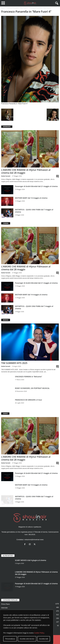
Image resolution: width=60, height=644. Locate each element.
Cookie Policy (39, 633)
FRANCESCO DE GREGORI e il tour (28, 400)
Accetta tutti (44, 639)
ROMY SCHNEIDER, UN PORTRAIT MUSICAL (32, 388)
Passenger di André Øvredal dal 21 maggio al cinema (36, 186)
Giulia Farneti (6, 176)
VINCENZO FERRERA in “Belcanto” (29, 377)
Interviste (4, 608)
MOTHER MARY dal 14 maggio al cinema (31, 198)
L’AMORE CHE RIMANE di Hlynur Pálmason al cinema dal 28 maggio (26, 171)
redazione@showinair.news (34, 540)
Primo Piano (6, 604)
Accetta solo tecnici (27, 639)
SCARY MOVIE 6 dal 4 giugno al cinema (31, 560)
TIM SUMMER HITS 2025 (14, 363)
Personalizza (10, 639)
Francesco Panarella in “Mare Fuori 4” (17, 8)
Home (3, 8)
